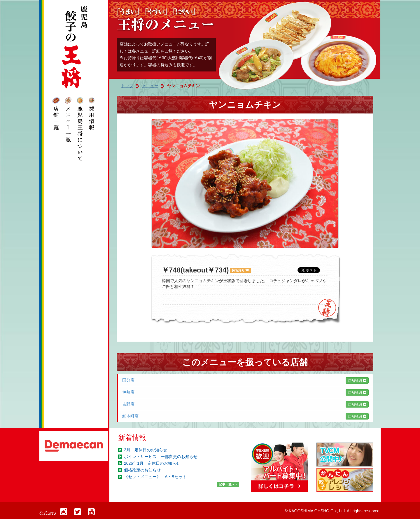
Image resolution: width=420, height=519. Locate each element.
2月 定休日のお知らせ (146, 450)
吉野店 (245, 404)
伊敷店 (245, 392)
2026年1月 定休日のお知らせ (152, 463)
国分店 (245, 380)
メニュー (150, 86)
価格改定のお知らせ (142, 470)
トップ (127, 86)
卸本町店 (245, 416)
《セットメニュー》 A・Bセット (155, 477)
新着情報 (132, 437)
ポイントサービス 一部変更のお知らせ (161, 457)
